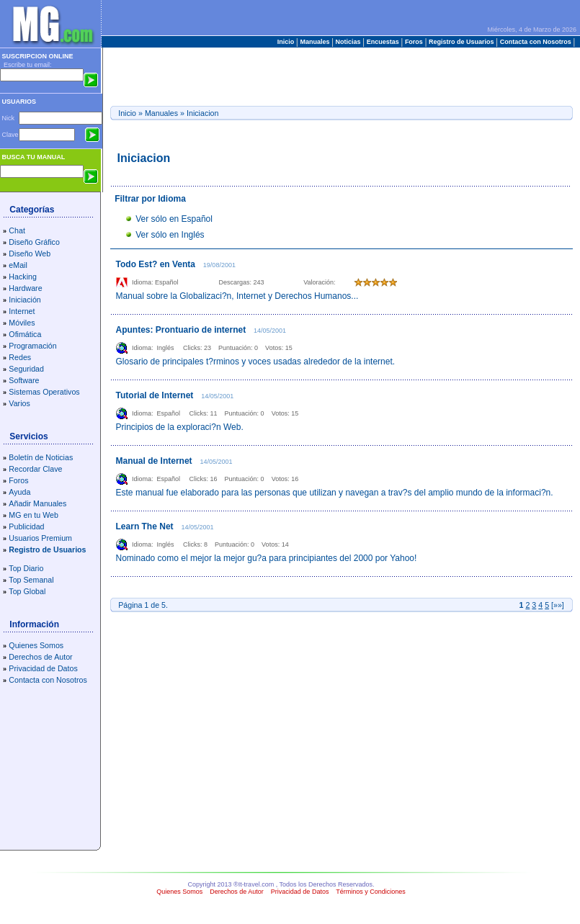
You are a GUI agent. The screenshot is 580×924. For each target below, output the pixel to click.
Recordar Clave (35, 469)
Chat (17, 230)
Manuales (315, 42)
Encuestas (383, 42)
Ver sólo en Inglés (170, 235)
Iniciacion (202, 113)
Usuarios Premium (40, 538)
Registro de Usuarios (462, 42)
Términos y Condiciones (371, 892)
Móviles (22, 323)
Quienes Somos (36, 645)
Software (24, 380)
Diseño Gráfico (34, 242)
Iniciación (24, 300)
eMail (18, 265)
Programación (32, 346)
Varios (19, 403)
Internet (22, 311)
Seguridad (26, 369)
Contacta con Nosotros (535, 42)
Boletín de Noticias (41, 457)
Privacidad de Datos (43, 668)
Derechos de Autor (40, 657)
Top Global (27, 591)
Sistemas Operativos (44, 392)
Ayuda (19, 492)
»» (558, 605)
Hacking (23, 277)
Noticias (348, 42)
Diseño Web (30, 254)
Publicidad (26, 526)
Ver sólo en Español (174, 219)
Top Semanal (31, 580)
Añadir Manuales (37, 503)
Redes (20, 357)
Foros (414, 42)
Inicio (287, 42)
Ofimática (25, 334)
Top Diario (26, 568)
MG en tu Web (34, 515)
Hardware (25, 288)
